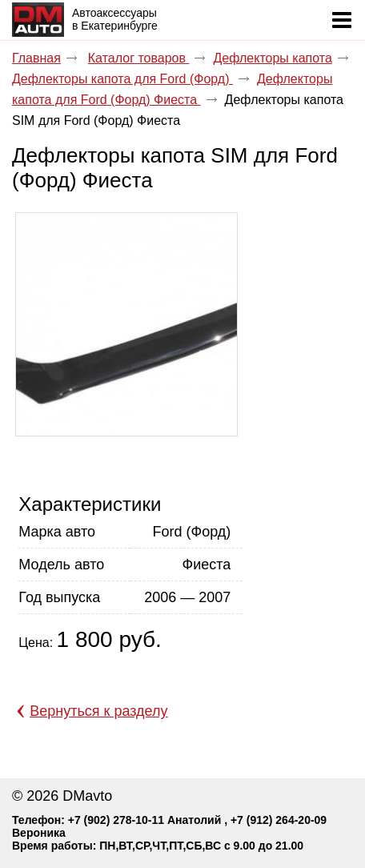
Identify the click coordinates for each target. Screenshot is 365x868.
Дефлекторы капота (272, 58)
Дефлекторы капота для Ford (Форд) (122, 79)
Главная (36, 58)
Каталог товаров (139, 58)
